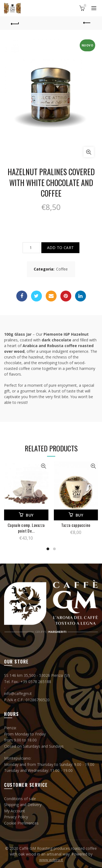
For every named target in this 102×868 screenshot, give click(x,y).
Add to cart (60, 248)
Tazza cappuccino (76, 525)
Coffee (62, 269)
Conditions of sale (20, 799)
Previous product (87, 23)
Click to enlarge (89, 152)
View (44, 466)
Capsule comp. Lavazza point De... (26, 528)
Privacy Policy (16, 817)
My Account (15, 811)
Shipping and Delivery (23, 805)
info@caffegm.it (18, 694)
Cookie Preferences (21, 823)
